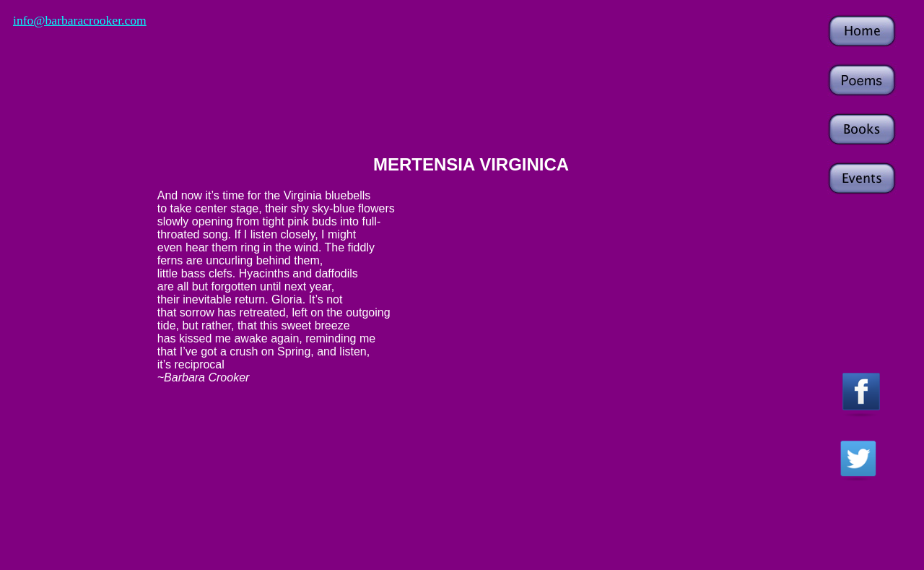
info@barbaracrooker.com (80, 20)
